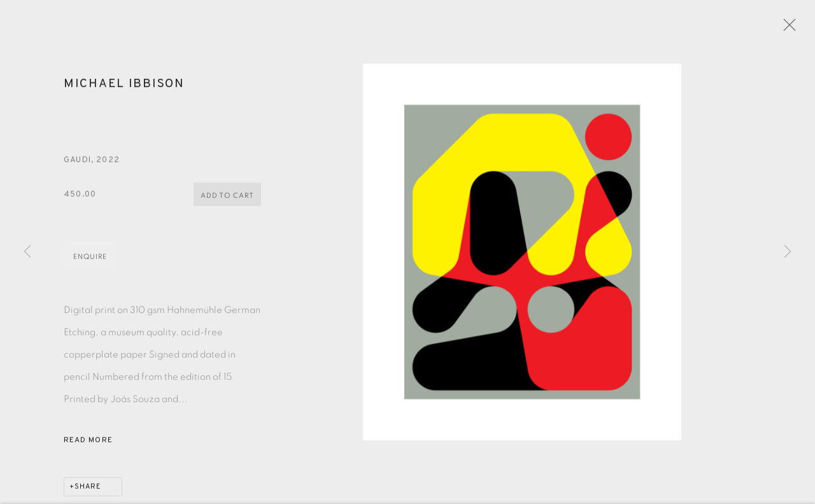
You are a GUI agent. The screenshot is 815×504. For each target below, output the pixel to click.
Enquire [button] (90, 261)
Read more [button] (88, 444)
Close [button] (788, 29)
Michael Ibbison (124, 88)
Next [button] (788, 252)
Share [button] (88, 491)
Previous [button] (27, 252)
